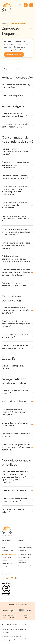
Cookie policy (18, 640)
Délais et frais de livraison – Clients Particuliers (24, 560)
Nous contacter (7, 564)
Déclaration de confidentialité (11, 636)
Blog (3, 547)
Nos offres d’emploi (8, 567)
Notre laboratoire (8, 544)
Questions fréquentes (9, 554)
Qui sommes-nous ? (8, 551)
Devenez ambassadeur (26, 547)
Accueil (6, 24)
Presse (21, 541)
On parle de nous (24, 544)
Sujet (11, 69)
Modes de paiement (25, 554)
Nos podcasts (23, 551)
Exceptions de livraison (26, 566)
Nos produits (6, 541)
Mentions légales (7, 640)
